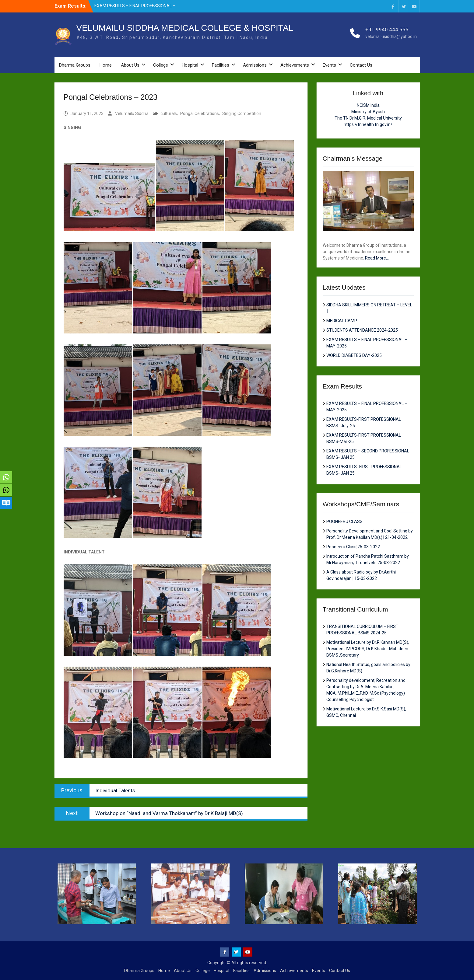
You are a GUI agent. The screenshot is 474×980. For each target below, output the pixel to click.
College (161, 65)
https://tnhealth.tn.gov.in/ (368, 124)
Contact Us (361, 65)
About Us (130, 65)
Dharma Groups (75, 65)
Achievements (295, 65)
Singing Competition (242, 113)
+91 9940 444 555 (387, 30)
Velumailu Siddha (132, 113)
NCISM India (368, 105)
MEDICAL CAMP (342, 321)
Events (329, 65)
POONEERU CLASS (344, 521)
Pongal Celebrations (200, 113)
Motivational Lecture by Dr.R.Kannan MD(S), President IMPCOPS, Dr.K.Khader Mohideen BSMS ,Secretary (368, 649)
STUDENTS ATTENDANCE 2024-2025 (362, 330)
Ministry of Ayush (368, 112)
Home (106, 65)
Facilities (221, 65)
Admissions (255, 65)
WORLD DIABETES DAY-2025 (354, 355)
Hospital (190, 65)
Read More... (377, 258)
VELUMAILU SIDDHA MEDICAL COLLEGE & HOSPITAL (185, 28)
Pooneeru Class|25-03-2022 (353, 547)
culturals (169, 113)
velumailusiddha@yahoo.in (391, 37)
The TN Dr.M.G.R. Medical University (368, 118)
